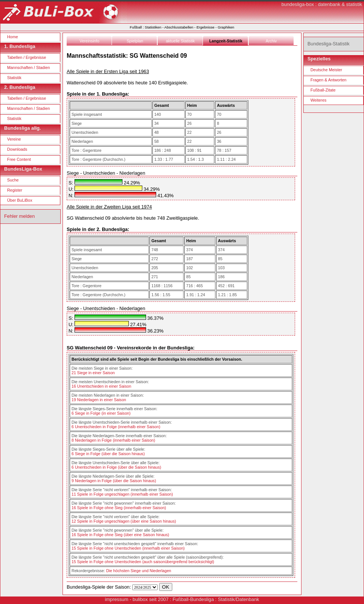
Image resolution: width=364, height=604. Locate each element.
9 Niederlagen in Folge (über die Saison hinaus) (114, 481)
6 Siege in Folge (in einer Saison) (101, 413)
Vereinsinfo (89, 41)
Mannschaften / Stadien (28, 67)
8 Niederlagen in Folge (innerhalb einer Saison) (113, 440)
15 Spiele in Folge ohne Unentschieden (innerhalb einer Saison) (128, 548)
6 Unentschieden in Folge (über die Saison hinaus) (116, 467)
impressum (117, 599)
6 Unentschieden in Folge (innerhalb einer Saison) (116, 427)
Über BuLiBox (20, 200)
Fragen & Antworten (328, 80)
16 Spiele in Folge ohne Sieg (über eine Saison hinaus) (120, 535)
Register (15, 190)
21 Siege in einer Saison (93, 373)
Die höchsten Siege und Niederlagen (139, 571)
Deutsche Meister (326, 70)
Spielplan (135, 41)
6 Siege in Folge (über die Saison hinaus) (108, 454)
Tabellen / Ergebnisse (27, 57)
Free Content (19, 159)
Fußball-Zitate (323, 90)
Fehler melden (19, 216)
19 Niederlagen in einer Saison (99, 400)
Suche (13, 180)
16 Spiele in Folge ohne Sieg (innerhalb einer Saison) (119, 508)
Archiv (272, 41)
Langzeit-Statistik (226, 41)
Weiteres (318, 100)
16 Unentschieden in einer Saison (101, 386)
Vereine (14, 139)
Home (13, 37)
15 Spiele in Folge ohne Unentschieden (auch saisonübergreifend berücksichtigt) (143, 562)
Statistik (14, 78)
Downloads (17, 149)
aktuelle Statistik (180, 41)
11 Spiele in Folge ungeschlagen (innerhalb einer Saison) (122, 494)
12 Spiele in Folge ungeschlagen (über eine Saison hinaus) (124, 521)
